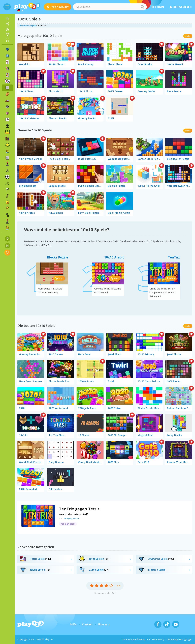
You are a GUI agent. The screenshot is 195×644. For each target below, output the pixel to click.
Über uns (104, 624)
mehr (188, 36)
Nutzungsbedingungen (180, 639)
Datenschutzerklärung (133, 639)
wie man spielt (68, 524)
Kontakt (87, 624)
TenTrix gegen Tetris (79, 509)
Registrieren (181, 7)
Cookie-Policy (157, 639)
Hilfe (73, 624)
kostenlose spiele (28, 26)
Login (157, 7)
